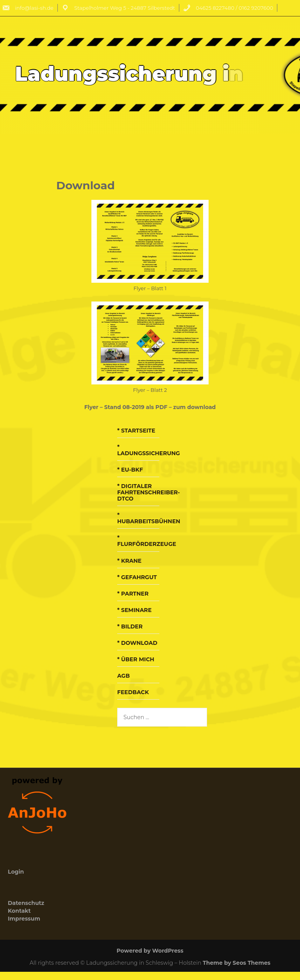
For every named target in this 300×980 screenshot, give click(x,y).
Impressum (24, 919)
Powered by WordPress (150, 951)
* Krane (129, 561)
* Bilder (130, 626)
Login (16, 872)
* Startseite (136, 431)
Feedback (133, 692)
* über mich (136, 659)
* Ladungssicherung (149, 450)
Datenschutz (26, 903)
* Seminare (134, 610)
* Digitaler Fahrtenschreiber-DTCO (149, 492)
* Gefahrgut (137, 577)
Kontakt (19, 911)
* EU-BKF (130, 470)
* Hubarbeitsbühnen (149, 518)
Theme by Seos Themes (237, 963)
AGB (123, 676)
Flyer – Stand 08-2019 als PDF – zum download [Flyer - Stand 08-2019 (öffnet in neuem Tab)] (150, 407)
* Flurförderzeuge (147, 541)
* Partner (133, 594)
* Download (137, 643)
